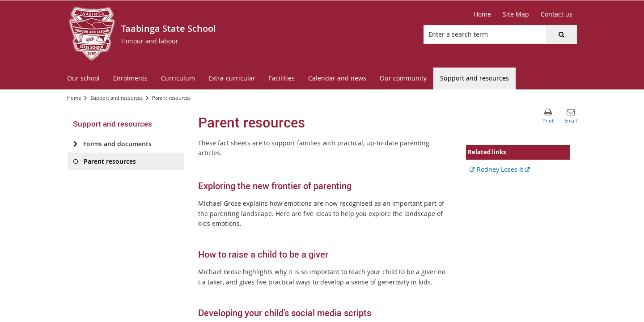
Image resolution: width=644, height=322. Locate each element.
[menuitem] (83, 78)
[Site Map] (516, 14)
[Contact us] (557, 14)
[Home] (482, 14)
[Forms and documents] (75, 144)
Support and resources (117, 98)
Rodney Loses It (503, 169)
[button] (561, 34)
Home (74, 98)
